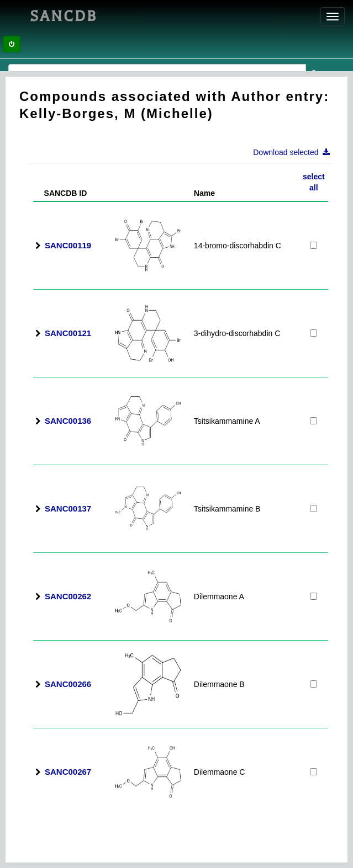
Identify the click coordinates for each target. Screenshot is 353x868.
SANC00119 (68, 245)
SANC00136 (68, 421)
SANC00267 (68, 772)
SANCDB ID (61, 193)
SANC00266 (68, 684)
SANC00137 (68, 508)
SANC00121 (68, 333)
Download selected (295, 152)
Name (204, 193)
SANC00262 (68, 596)
